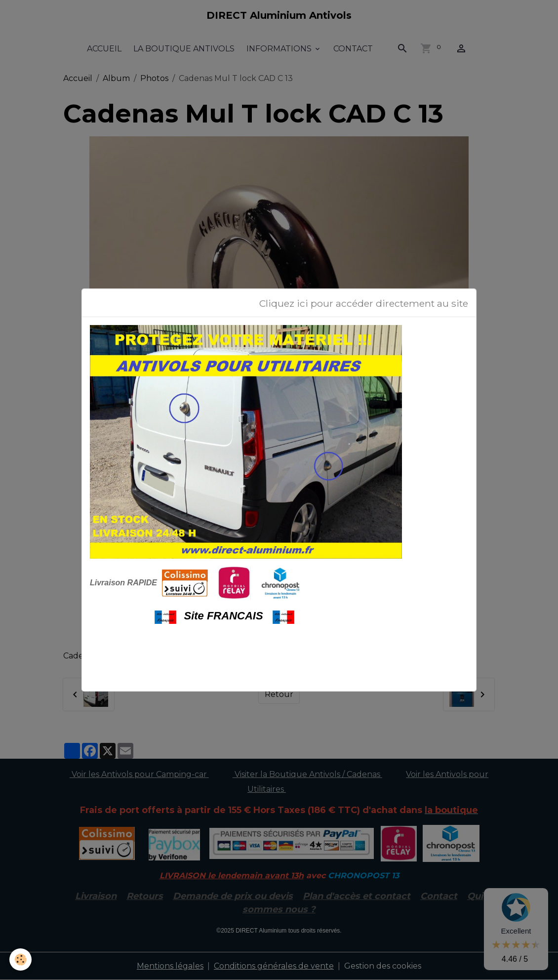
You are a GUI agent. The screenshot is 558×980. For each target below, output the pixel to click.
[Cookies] (21, 960)
